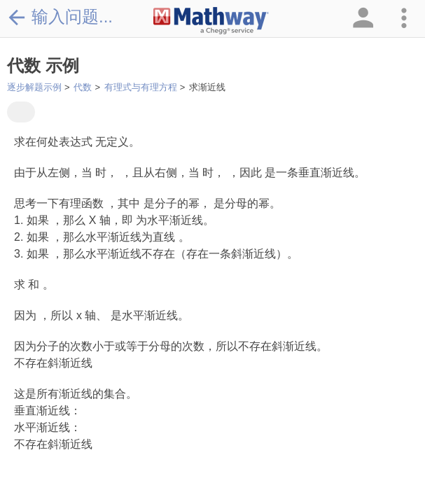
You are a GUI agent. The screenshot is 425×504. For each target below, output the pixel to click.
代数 (83, 87)
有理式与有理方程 (141, 87)
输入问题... (60, 17)
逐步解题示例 (34, 87)
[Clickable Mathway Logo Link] (211, 21)
